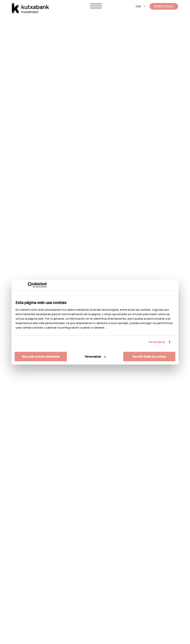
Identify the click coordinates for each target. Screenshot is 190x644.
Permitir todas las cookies (149, 357)
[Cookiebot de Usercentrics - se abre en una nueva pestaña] (31, 285)
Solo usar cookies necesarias (41, 357)
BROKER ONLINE (164, 6)
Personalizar (157, 342)
